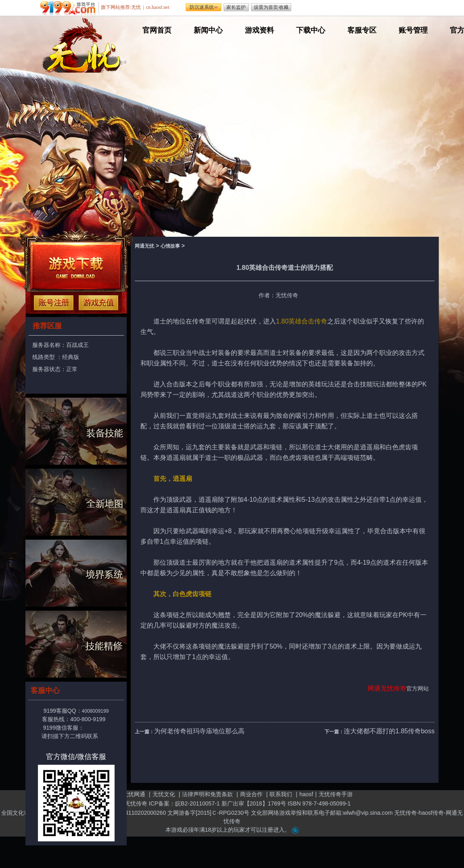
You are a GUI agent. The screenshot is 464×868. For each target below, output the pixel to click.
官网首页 (157, 30)
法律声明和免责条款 (207, 794)
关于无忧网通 (128, 794)
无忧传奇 (393, 688)
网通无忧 (144, 246)
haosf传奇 (431, 813)
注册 (54, 303)
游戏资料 (259, 30)
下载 (76, 266)
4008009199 (95, 711)
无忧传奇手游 (336, 794)
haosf (306, 794)
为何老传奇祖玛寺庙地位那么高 (199, 731)
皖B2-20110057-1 (198, 803)
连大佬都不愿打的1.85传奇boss (389, 731)
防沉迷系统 (202, 7)
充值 (98, 303)
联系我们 (281, 794)
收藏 (284, 7)
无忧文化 (164, 794)
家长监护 (236, 7)
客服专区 (362, 30)
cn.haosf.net (158, 7)
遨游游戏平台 (70, 8)
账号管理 (413, 30)
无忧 (136, 7)
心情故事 (170, 246)
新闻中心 (208, 30)
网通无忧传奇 (130, 803)
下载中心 (311, 30)
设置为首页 (266, 7)
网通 (374, 688)
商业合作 (251, 794)
